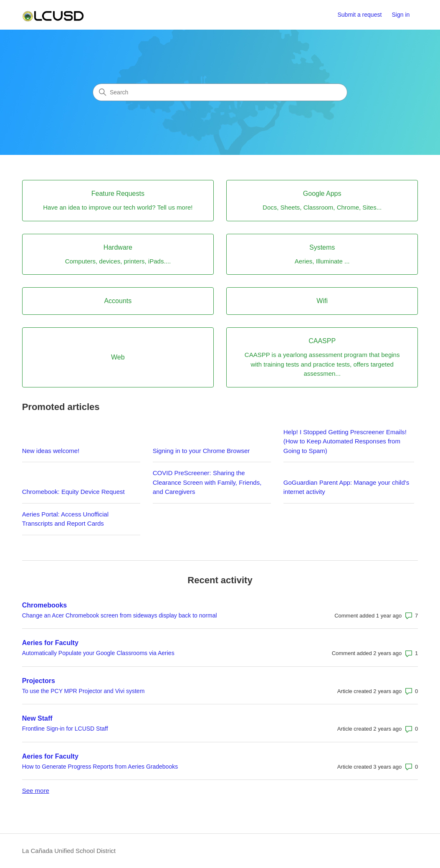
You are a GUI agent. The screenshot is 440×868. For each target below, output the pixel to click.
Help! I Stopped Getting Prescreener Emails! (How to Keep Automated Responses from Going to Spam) (345, 441)
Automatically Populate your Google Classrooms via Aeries (98, 653)
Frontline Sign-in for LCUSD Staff (65, 729)
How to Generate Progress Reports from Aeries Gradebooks (100, 767)
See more (36, 791)
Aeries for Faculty (50, 643)
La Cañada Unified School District (69, 851)
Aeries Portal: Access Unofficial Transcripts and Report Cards (65, 519)
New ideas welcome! (51, 451)
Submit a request (359, 15)
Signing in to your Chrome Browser (201, 451)
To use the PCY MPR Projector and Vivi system (83, 691)
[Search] (220, 92)
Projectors (39, 681)
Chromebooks (45, 605)
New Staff (37, 718)
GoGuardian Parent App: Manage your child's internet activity (346, 487)
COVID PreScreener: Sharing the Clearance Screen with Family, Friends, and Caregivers (207, 482)
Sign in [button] (401, 15)
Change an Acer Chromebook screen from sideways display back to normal (120, 615)
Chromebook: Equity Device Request (73, 492)
